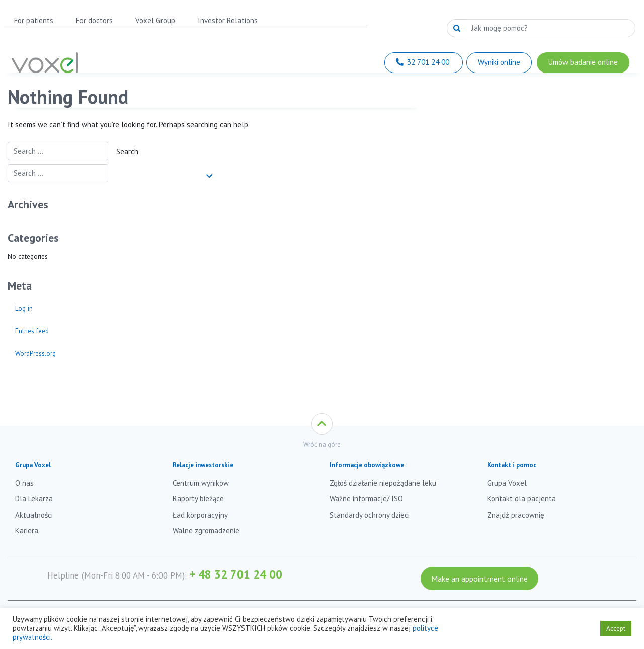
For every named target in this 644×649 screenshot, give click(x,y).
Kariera (27, 530)
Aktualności (34, 515)
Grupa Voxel (507, 483)
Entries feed (32, 331)
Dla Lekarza (34, 499)
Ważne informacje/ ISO (366, 499)
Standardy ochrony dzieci (370, 515)
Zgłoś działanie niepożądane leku (383, 483)
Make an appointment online (479, 579)
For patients (34, 20)
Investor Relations (228, 20)
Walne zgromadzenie (206, 530)
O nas (24, 483)
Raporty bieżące (198, 499)
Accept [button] (616, 629)
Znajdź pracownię (516, 515)
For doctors (94, 20)
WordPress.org (35, 353)
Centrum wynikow (201, 483)
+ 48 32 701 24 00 (236, 574)
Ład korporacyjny (200, 515)
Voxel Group (155, 20)
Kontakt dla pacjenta (521, 499)
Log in (24, 308)
